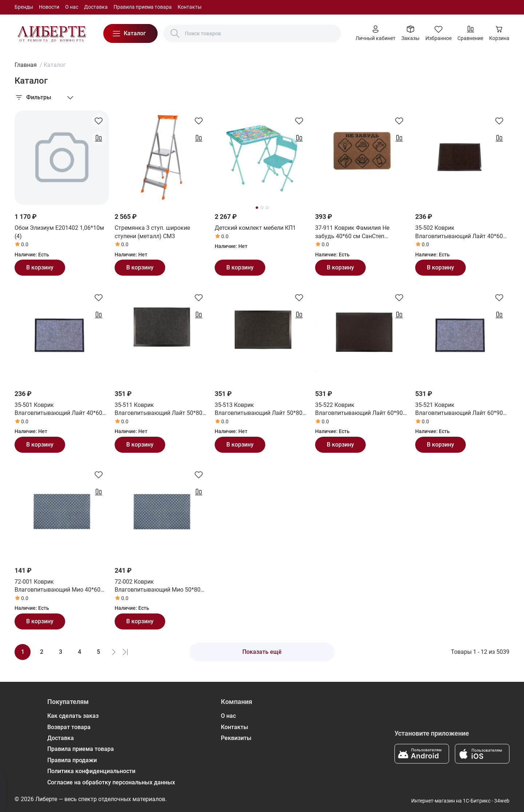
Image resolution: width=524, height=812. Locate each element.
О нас (72, 7)
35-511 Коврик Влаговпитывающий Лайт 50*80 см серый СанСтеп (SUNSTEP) (158, 409)
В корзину (40, 267)
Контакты (190, 7)
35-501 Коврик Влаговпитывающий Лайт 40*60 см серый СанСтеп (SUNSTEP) (58, 409)
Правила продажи (72, 760)
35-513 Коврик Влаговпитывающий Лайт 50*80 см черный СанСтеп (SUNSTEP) (259, 409)
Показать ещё (262, 652)
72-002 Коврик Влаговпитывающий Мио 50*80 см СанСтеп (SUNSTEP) (158, 586)
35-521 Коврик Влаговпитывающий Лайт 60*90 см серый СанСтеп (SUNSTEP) (459, 409)
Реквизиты (236, 738)
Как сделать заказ (73, 716)
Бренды (24, 7)
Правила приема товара (143, 7)
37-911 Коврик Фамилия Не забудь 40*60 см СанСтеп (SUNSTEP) (352, 232)
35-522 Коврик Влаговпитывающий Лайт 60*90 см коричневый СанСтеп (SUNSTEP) (359, 409)
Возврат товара (69, 727)
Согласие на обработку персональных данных (111, 782)
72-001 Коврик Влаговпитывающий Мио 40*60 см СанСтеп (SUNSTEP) (57, 586)
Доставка (96, 7)
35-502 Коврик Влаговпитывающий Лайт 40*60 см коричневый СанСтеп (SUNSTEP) (459, 232)
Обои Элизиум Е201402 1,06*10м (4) (59, 232)
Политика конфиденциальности (91, 771)
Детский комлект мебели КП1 (255, 228)
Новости (49, 7)
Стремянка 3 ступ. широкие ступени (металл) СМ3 (152, 232)
